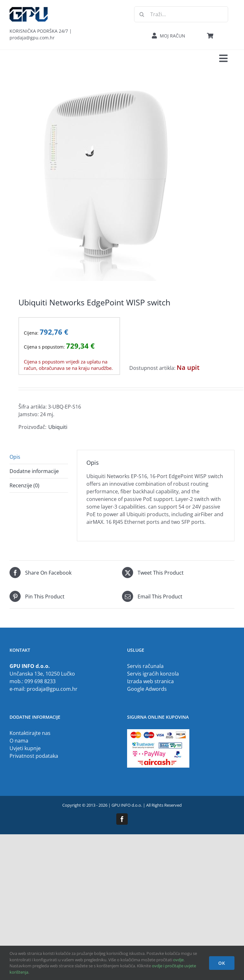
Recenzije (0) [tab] (24, 485)
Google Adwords (147, 689)
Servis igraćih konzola (153, 674)
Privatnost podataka (34, 756)
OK (222, 963)
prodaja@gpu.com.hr (52, 689)
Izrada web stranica (150, 681)
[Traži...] (181, 14)
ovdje (178, 960)
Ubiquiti (58, 427)
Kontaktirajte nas (30, 733)
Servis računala (145, 666)
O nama (19, 741)
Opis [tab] (15, 457)
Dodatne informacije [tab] (34, 471)
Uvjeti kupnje (25, 748)
